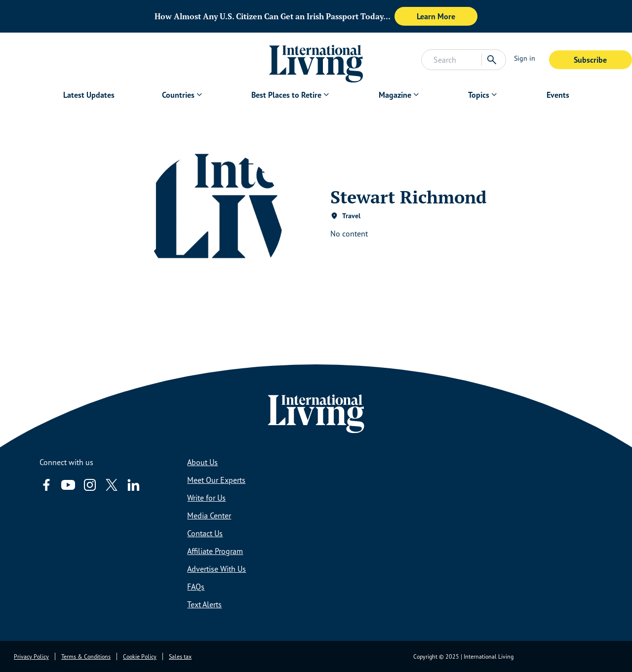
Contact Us (205, 533)
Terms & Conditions (86, 656)
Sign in (525, 58)
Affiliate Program (215, 551)
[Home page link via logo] (316, 60)
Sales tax (180, 656)
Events (558, 95)
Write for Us (206, 498)
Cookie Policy (140, 656)
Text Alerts (204, 604)
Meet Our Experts (216, 480)
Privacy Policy (31, 656)
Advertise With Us (217, 569)
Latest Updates (89, 95)
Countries (178, 95)
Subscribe (590, 60)
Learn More (436, 16)
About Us (202, 462)
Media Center (209, 515)
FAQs (196, 587)
